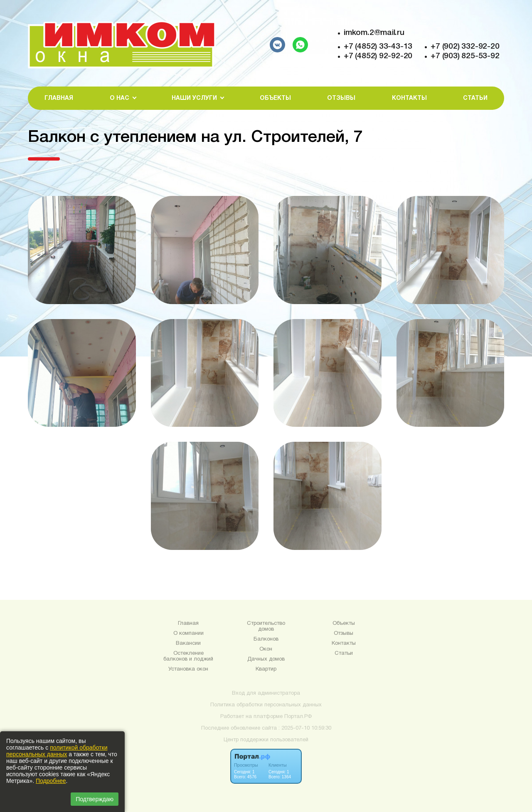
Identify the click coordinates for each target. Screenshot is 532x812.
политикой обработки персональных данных (57, 751)
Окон (266, 649)
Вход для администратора (266, 693)
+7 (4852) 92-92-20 (378, 56)
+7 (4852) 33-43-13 (378, 47)
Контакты (409, 98)
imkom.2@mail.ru (374, 33)
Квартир (266, 669)
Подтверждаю (95, 799)
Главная (59, 98)
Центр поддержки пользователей (266, 740)
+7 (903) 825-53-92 (465, 56)
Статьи (475, 98)
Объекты (275, 98)
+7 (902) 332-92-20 (465, 47)
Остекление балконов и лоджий (188, 656)
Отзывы (341, 98)
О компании (188, 634)
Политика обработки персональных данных (266, 705)
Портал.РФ (298, 717)
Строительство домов (266, 626)
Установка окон (188, 669)
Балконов (266, 639)
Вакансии (188, 644)
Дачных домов (266, 659)
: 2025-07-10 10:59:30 (305, 728)
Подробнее (51, 781)
